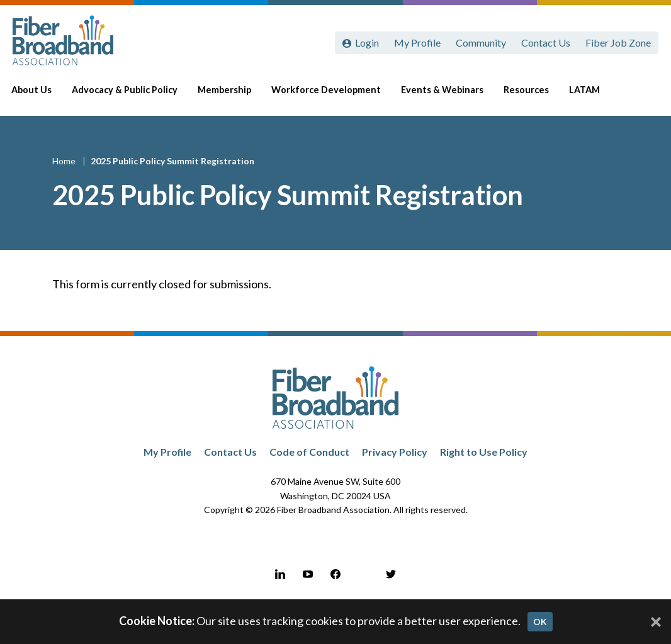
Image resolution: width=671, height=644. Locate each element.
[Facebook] (335, 574)
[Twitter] (391, 574)
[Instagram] (363, 574)
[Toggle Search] (643, 96)
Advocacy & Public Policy (135, 95)
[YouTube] (308, 574)
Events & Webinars (452, 95)
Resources (536, 95)
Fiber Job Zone (618, 42)
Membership (234, 95)
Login (367, 42)
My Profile (417, 42)
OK (540, 622)
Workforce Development (336, 95)
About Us (42, 95)
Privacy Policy (395, 452)
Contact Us (546, 42)
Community (481, 42)
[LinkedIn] (280, 574)
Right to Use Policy (484, 452)
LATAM (595, 95)
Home (65, 161)
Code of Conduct (309, 452)
